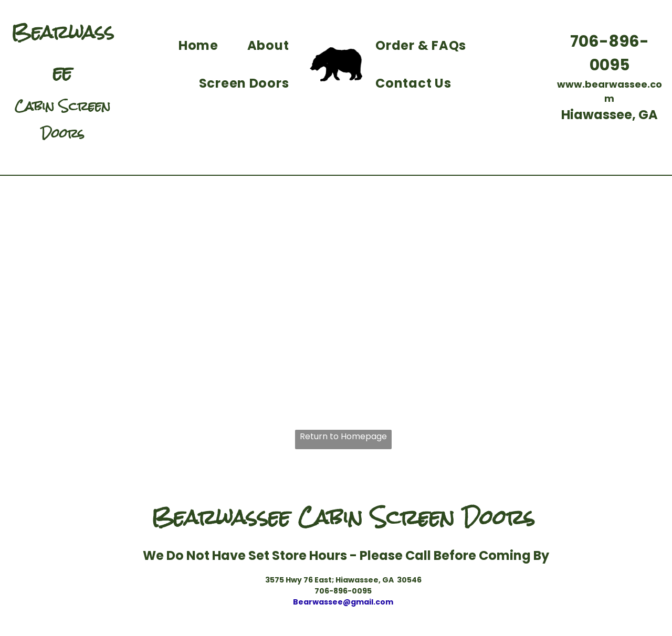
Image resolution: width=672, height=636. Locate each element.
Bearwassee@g (324, 602)
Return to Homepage (343, 436)
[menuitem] (202, 45)
